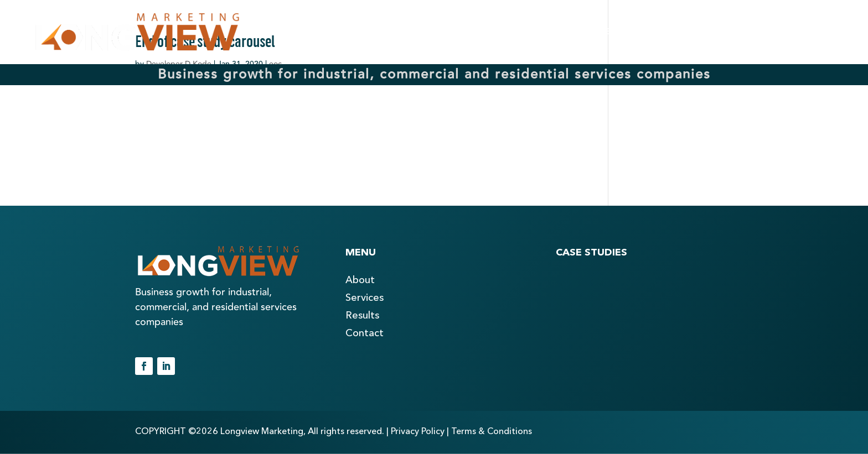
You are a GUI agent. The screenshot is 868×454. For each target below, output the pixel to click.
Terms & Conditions (492, 432)
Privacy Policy (418, 432)
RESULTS (615, 32)
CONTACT (789, 32)
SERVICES (520, 32)
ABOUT (428, 32)
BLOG (701, 32)
